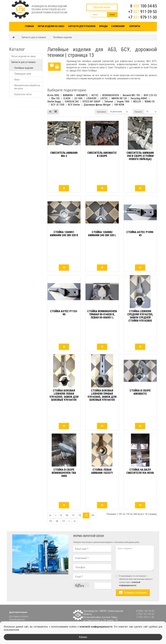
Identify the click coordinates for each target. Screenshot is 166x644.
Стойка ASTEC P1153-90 (64, 313)
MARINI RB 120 (119, 98)
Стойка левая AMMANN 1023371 (102, 471)
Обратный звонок (102, 7)
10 (67, 515)
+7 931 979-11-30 (145, 617)
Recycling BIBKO (139, 98)
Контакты (135, 26)
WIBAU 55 (150, 102)
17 (63, 521)
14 (93, 515)
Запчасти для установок (82, 26)
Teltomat (109, 102)
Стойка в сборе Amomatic (140, 392)
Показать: (139, 112)
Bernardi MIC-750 (131, 95)
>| (74, 521)
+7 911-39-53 (143, 12)
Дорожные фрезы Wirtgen (97, 105)
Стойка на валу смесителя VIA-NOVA (140, 471)
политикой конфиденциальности (96, 627)
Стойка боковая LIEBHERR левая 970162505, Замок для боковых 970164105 (64, 395)
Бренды (103, 26)
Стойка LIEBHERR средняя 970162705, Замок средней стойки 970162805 (140, 316)
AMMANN (68, 95)
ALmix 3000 (53, 95)
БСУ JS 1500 (58, 105)
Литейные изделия (62, 37)
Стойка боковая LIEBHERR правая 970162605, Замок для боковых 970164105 (102, 395)
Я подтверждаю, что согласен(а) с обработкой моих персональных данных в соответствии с (134, 581)
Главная (29, 26)
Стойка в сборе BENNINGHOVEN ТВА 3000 (64, 473)
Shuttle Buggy (54, 102)
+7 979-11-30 (143, 17)
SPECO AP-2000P (91, 102)
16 (57, 521)
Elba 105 (55, 98)
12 (80, 515)
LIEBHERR (91, 98)
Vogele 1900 (123, 102)
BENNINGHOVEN (111, 95)
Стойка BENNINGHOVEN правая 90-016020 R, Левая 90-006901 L (102, 314)
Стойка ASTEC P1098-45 (140, 234)
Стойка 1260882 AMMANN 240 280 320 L (102, 234)
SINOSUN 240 (72, 102)
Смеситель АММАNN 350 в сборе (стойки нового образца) (140, 156)
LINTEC (104, 98)
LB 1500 (78, 98)
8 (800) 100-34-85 (145, 611)
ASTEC (95, 95)
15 (50, 521)
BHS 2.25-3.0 (150, 95)
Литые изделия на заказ (51, 26)
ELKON (67, 98)
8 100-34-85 (144, 6)
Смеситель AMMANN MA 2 (64, 154)
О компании (118, 26)
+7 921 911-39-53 (145, 614)
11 (73, 515)
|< (50, 515)
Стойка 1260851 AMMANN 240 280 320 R (64, 234)
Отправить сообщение (135, 593)
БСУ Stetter (74, 105)
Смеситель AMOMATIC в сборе (102, 154)
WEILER (137, 102)
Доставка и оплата (19, 616)
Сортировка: (102, 112)
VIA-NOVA (119, 105)
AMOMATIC (82, 95)
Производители (17, 620)
